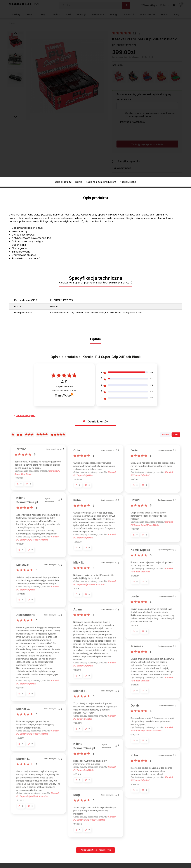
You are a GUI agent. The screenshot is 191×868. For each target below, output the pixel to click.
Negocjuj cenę (128, 182)
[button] (15, 416)
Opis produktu (63, 182)
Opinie (79, 182)
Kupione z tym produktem (101, 182)
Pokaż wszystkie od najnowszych (96, 850)
